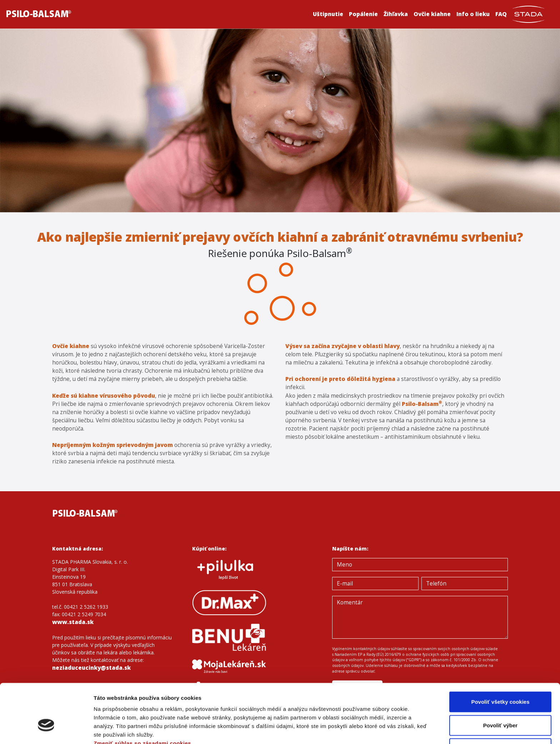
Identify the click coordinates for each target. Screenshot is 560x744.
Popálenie (363, 14)
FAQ (501, 14)
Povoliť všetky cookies (500, 657)
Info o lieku (473, 14)
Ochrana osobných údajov (129, 707)
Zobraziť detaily (373, 730)
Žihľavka (396, 14)
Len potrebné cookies (500, 703)
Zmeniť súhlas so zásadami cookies (142, 698)
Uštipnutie (328, 14)
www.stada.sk (73, 622)
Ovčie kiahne (432, 14)
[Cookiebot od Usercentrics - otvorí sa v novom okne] (46, 730)
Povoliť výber (500, 680)
